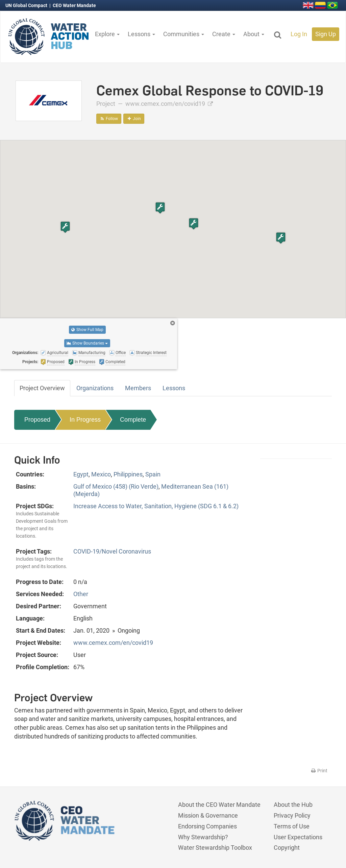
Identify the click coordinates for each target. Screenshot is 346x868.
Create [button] (224, 34)
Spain (153, 474)
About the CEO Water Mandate (219, 805)
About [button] (254, 34)
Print (319, 771)
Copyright (287, 848)
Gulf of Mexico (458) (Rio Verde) (116, 486)
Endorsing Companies (207, 826)
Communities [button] (184, 34)
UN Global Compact (27, 5)
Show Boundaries (87, 343)
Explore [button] (107, 34)
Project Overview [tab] (42, 388)
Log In (299, 34)
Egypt (81, 474)
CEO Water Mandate (74, 5)
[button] (65, 227)
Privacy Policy (292, 815)
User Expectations (298, 837)
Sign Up (326, 34)
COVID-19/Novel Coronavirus (112, 551)
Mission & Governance (208, 815)
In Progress (85, 420)
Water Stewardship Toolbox (215, 848)
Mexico (101, 474)
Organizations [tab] (95, 388)
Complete (133, 420)
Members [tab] (138, 388)
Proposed (37, 420)
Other (81, 594)
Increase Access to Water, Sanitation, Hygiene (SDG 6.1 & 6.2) (156, 506)
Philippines (128, 474)
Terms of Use (292, 826)
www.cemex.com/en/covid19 (169, 104)
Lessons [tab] (174, 388)
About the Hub (293, 805)
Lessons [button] (141, 34)
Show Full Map (87, 330)
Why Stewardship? (203, 837)
